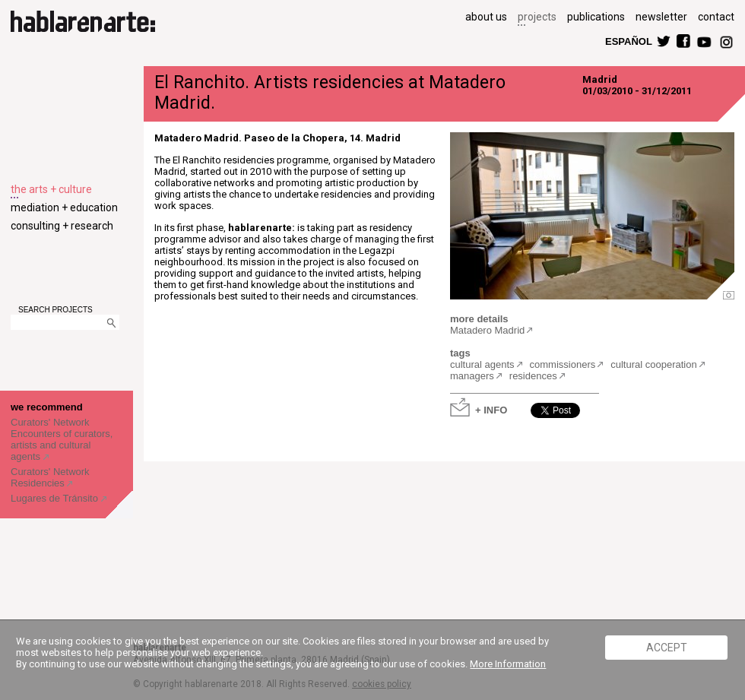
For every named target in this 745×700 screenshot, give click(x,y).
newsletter (661, 17)
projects (537, 17)
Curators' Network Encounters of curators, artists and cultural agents (62, 439)
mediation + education (64, 207)
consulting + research (62, 226)
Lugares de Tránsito (56, 498)
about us (486, 17)
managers (472, 376)
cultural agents (482, 364)
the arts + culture (51, 189)
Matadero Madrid (487, 330)
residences (533, 376)
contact (716, 17)
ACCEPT (667, 648)
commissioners (563, 364)
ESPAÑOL (628, 41)
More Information (508, 664)
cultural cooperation (653, 364)
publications (596, 17)
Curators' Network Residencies (50, 477)
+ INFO (491, 409)
